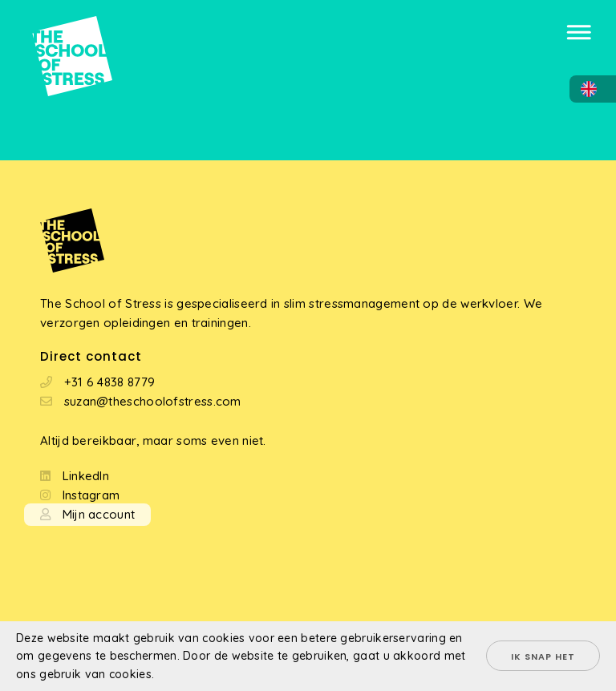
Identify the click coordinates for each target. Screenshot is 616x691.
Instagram (91, 495)
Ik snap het (543, 657)
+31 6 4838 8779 (110, 382)
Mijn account (99, 514)
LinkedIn (86, 476)
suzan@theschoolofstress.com (153, 401)
